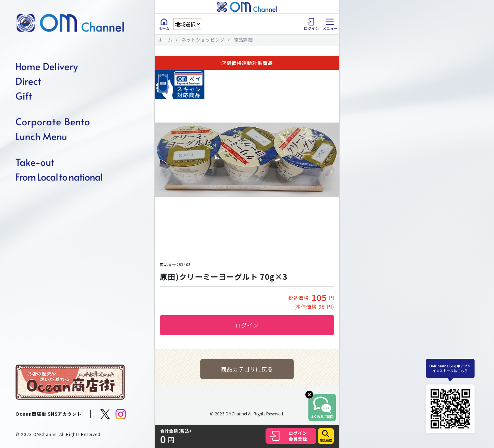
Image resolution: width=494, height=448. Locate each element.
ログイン (247, 325)
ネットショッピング (203, 40)
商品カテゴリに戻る (247, 369)
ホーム (165, 40)
